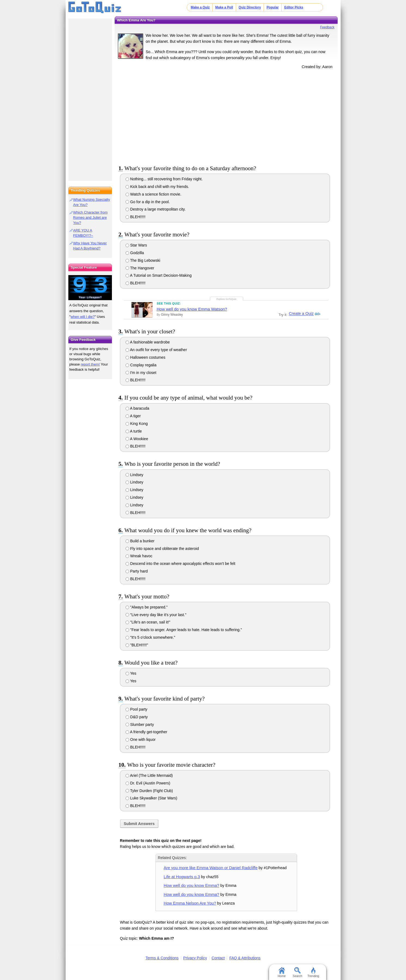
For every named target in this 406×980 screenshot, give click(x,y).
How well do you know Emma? (191, 885)
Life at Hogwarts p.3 (182, 877)
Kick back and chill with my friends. (157, 187)
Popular (273, 7)
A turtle (134, 431)
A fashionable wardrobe (148, 342)
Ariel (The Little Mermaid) (149, 775)
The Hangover (140, 268)
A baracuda (137, 408)
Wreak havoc (139, 556)
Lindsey (134, 475)
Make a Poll (224, 7)
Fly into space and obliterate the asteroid (162, 549)
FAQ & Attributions (245, 958)
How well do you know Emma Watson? (192, 309)
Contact (218, 958)
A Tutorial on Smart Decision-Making (159, 275)
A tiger (133, 416)
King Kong (137, 424)
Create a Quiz (301, 314)
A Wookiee (137, 439)
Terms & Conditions (162, 958)
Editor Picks (294, 7)
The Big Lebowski (143, 260)
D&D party (137, 717)
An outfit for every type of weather (156, 350)
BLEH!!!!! (135, 217)
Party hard (137, 571)
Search (297, 972)
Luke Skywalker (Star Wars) (151, 798)
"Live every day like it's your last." (156, 615)
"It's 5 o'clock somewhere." (150, 637)
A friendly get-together (146, 732)
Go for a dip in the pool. (148, 202)
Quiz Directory (250, 7)
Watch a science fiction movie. (153, 194)
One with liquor (141, 739)
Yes (131, 673)
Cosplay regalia (141, 365)
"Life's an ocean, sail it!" (148, 622)
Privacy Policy (195, 958)
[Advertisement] (226, 116)
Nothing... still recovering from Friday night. (164, 179)
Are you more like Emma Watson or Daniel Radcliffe (211, 868)
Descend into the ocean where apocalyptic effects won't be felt (180, 564)
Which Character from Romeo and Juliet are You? (90, 217)
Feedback (327, 27)
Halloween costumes (145, 357)
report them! (90, 364)
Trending (313, 972)
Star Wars (136, 245)
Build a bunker (140, 541)
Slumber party (140, 725)
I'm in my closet (141, 373)
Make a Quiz (200, 7)
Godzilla (135, 253)
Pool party (136, 709)
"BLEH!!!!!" (137, 645)
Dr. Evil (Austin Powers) (148, 783)
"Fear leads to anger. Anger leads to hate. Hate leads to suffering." (184, 630)
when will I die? (83, 317)
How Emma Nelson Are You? (190, 903)
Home (282, 972)
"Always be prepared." (146, 607)
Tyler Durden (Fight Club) (149, 791)
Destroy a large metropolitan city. (156, 209)
